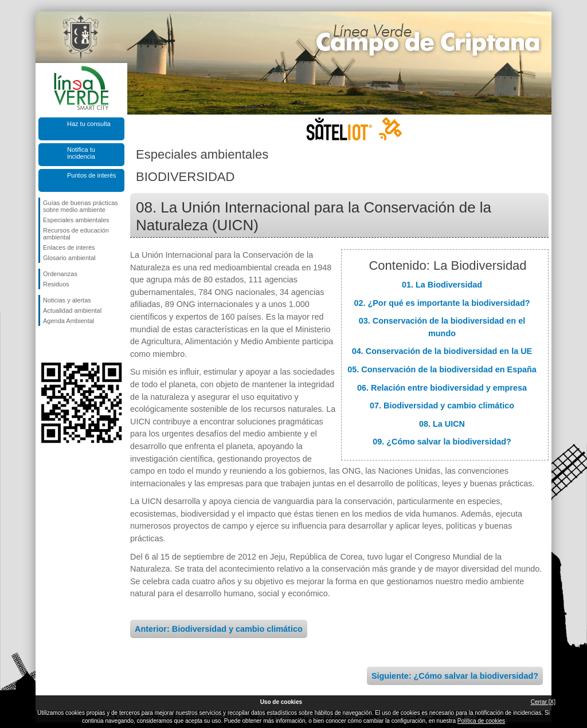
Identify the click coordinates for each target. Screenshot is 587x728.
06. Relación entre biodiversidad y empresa (442, 388)
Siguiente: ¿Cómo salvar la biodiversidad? (455, 676)
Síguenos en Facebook (45, 344)
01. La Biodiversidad (442, 285)
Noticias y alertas (67, 300)
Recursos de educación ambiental (76, 234)
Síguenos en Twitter (64, 344)
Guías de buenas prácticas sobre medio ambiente (81, 206)
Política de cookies (481, 721)
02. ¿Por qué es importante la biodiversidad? (442, 303)
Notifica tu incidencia (81, 153)
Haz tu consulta (89, 124)
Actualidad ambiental (72, 310)
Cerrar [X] (543, 702)
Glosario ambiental (69, 258)
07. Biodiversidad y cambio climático (442, 406)
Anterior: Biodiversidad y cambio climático (219, 629)
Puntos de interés (92, 175)
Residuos (56, 284)
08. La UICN (442, 424)
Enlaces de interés (69, 247)
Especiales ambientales (76, 220)
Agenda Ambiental (69, 321)
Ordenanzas (60, 274)
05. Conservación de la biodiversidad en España (442, 369)
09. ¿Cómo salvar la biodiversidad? (442, 442)
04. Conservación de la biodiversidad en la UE (442, 351)
